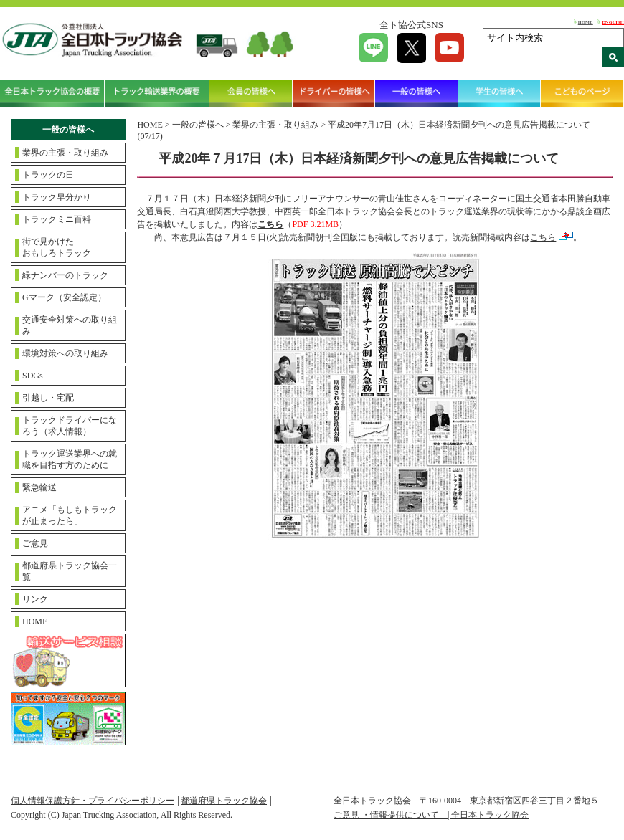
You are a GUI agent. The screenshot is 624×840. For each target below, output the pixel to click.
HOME (586, 22)
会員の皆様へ (251, 93)
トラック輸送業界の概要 (157, 93)
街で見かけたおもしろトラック (57, 247)
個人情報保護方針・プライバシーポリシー (93, 801)
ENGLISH (613, 22)
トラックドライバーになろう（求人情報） (70, 426)
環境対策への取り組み (65, 353)
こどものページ (582, 93)
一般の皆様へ (417, 93)
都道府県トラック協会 (224, 801)
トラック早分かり (57, 197)
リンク (35, 599)
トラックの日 (48, 175)
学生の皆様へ (500, 93)
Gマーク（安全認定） (64, 297)
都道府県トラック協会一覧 (70, 571)
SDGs (33, 376)
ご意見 (35, 543)
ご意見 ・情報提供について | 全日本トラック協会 (431, 815)
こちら (543, 237)
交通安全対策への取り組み (70, 325)
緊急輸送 (39, 487)
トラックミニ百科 (57, 219)
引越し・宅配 (48, 398)
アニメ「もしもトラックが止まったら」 (70, 515)
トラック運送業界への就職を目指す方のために (70, 459)
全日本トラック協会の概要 (52, 93)
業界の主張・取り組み (65, 153)
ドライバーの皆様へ (334, 93)
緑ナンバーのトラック (65, 275)
